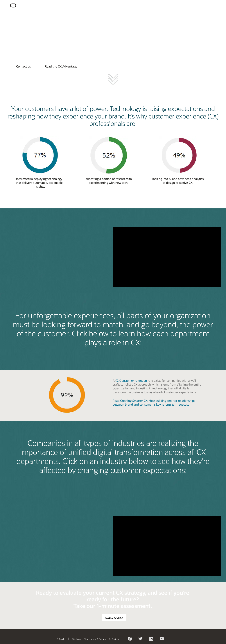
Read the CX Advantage (61, 66)
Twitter (141, 639)
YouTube (162, 639)
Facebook (130, 639)
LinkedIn (151, 639)
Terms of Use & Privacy (95, 639)
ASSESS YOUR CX (114, 618)
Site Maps (77, 639)
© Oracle (61, 639)
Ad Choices (114, 639)
